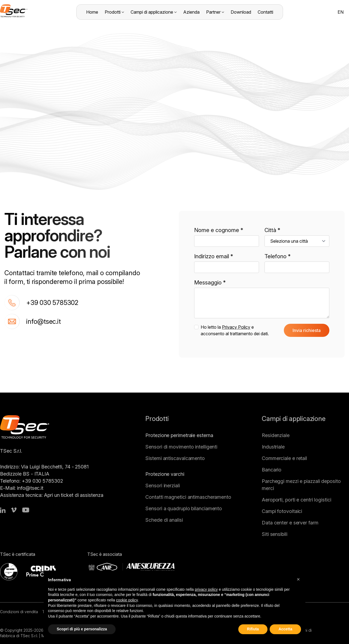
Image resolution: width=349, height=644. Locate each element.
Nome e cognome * (219, 230)
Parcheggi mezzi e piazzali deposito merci (301, 485)
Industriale (273, 447)
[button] (298, 579)
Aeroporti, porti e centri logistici (297, 500)
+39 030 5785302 (41, 303)
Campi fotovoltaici (282, 511)
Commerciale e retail (284, 458)
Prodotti (114, 12)
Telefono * (278, 256)
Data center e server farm (290, 523)
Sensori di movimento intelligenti (181, 447)
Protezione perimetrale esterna (179, 435)
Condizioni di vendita (19, 612)
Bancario (272, 470)
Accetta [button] (285, 629)
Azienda (191, 12)
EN (341, 12)
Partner (215, 12)
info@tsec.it (33, 321)
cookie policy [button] (127, 600)
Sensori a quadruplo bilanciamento (184, 508)
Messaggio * (210, 283)
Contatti (265, 12)
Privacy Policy (236, 327)
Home (92, 12)
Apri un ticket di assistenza (73, 495)
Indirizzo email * (214, 256)
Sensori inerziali (163, 486)
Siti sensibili (275, 534)
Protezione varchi (165, 474)
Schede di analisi (164, 520)
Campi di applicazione (154, 12)
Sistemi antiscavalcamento (175, 458)
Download (241, 12)
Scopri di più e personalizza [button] (82, 629)
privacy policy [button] (206, 589)
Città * (272, 230)
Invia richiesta (307, 330)
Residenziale (276, 435)
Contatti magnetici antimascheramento (188, 497)
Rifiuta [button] (253, 629)
